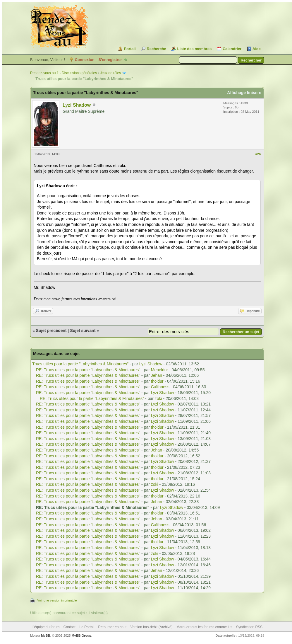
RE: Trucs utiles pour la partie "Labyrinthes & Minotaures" (88, 370)
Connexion (85, 60)
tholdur (157, 381)
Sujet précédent (51, 330)
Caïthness (160, 387)
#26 (258, 154)
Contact (69, 627)
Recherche (156, 49)
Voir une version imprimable (57, 600)
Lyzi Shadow (77, 105)
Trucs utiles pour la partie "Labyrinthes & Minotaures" (80, 364)
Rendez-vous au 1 (44, 73)
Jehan (157, 375)
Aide (257, 49)
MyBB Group (81, 636)
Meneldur (159, 370)
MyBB (45, 636)
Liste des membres (194, 49)
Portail (130, 49)
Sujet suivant (83, 330)
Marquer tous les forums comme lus (204, 627)
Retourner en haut (112, 627)
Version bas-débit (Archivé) (152, 627)
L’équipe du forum (45, 627)
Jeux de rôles (110, 73)
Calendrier (232, 49)
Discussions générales (79, 73)
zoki (158, 398)
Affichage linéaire (244, 93)
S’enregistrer (110, 60)
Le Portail (87, 627)
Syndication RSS (249, 627)
